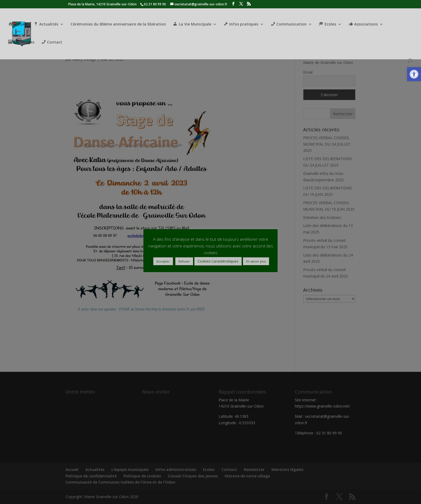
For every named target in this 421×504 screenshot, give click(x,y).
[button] (414, 74)
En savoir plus (256, 261)
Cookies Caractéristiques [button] (218, 261)
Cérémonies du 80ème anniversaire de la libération (118, 24)
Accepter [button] (163, 261)
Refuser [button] (184, 261)
